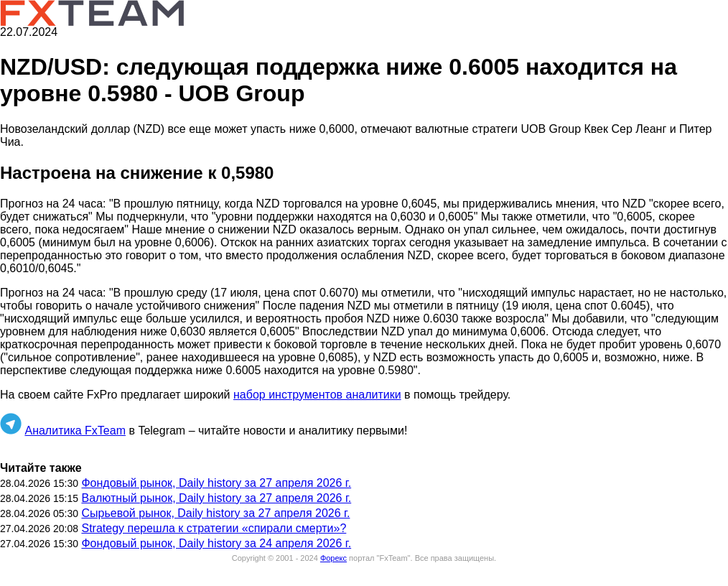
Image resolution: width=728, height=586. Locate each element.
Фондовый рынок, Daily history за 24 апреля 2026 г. (216, 543)
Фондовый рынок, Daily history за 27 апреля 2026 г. (216, 483)
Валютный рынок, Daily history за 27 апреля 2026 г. (216, 498)
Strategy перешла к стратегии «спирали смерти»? (214, 528)
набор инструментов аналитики (317, 395)
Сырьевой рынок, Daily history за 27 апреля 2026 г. (215, 513)
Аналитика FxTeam (75, 431)
